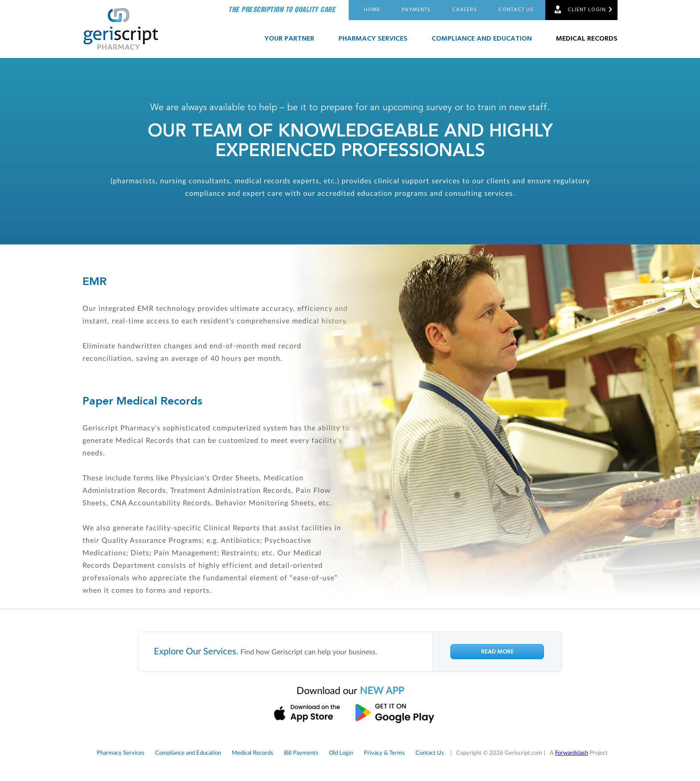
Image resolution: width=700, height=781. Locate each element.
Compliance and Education (482, 39)
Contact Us (516, 10)
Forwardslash (572, 753)
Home (372, 10)
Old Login (341, 753)
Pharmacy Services (373, 39)
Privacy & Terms (384, 753)
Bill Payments (301, 753)
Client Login (587, 10)
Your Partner (289, 39)
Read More (497, 652)
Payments (416, 10)
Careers (465, 10)
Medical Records (587, 39)
